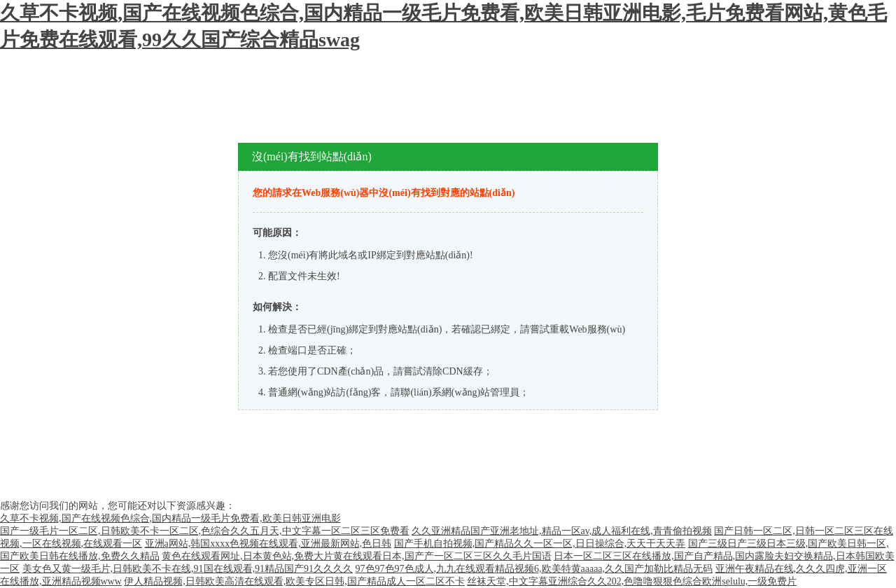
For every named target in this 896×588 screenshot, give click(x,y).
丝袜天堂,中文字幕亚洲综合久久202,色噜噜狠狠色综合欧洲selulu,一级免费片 (632, 581)
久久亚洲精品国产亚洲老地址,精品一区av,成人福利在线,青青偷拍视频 (562, 531)
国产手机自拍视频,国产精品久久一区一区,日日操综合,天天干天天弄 (540, 544)
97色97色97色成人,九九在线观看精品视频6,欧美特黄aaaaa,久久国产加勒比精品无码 (534, 569)
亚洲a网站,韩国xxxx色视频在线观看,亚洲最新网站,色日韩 (268, 544)
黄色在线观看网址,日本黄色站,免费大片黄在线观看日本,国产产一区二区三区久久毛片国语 (357, 556)
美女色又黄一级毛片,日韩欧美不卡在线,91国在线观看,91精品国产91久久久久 (188, 569)
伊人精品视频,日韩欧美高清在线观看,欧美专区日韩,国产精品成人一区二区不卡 (294, 581)
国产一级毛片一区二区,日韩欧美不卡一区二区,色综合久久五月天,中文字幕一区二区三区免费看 (205, 531)
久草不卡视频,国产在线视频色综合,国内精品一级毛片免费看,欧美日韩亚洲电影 (170, 518)
